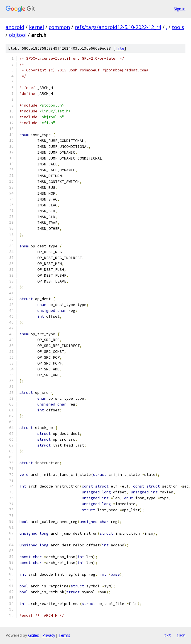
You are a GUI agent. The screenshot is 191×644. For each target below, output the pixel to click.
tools (178, 27)
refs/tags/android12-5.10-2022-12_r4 (118, 27)
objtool (18, 35)
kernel (36, 27)
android (15, 27)
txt (168, 635)
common (59, 27)
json (181, 635)
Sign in (180, 9)
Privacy (49, 635)
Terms (64, 635)
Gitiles (34, 635)
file (120, 48)
